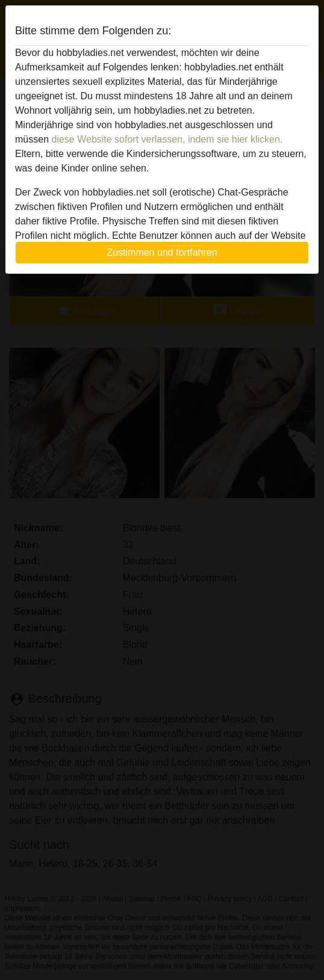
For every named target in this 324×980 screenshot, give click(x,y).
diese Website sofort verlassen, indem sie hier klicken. (167, 139)
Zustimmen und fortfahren (162, 252)
